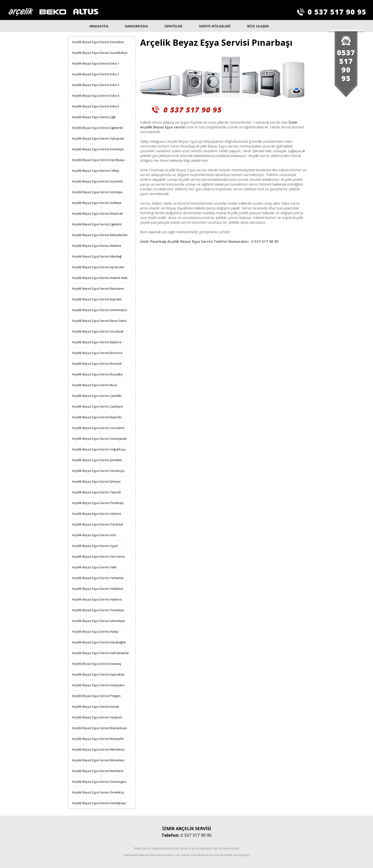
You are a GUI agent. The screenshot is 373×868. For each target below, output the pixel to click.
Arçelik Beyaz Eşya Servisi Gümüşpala (99, 439)
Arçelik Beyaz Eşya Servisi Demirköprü (100, 310)
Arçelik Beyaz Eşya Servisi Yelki (94, 567)
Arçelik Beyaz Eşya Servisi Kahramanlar (101, 653)
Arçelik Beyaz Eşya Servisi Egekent (97, 224)
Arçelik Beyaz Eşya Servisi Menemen (98, 760)
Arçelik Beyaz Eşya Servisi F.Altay (96, 171)
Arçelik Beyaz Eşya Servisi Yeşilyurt (97, 717)
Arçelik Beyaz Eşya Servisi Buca (95, 385)
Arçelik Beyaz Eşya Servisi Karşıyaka (98, 685)
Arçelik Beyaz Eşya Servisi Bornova (97, 353)
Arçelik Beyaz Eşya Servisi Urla (94, 535)
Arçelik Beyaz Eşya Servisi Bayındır (97, 417)
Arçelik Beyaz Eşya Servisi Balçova (97, 342)
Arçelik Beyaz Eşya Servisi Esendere (98, 42)
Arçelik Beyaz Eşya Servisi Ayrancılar (98, 267)
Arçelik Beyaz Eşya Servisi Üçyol (95, 546)
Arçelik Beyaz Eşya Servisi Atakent (97, 246)
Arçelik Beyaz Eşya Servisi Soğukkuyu (99, 449)
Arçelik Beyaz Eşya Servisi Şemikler (97, 460)
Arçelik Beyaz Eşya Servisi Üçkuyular (98, 138)
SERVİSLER (173, 26)
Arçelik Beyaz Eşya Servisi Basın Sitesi (99, 321)
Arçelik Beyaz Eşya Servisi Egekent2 (98, 128)
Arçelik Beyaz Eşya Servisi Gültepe (97, 203)
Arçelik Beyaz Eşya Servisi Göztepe (97, 192)
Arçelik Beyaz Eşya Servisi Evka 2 (96, 74)
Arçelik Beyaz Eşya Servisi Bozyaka (97, 374)
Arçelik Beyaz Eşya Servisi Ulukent (97, 514)
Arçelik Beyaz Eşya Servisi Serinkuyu (98, 471)
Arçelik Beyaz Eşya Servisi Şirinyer (96, 481)
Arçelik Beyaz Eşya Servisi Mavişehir (98, 739)
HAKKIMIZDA (136, 26)
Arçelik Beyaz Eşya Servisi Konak (96, 707)
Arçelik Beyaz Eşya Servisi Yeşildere (98, 589)
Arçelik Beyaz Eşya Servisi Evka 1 (96, 63)
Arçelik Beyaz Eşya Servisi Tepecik (97, 492)
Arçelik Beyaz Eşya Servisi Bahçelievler (100, 235)
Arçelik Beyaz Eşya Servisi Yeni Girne (98, 556)
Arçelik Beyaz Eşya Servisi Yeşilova (97, 599)
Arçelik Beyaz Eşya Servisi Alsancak (98, 213)
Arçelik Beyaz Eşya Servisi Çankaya (97, 406)
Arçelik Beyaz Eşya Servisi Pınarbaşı (98, 503)
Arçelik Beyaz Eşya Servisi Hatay (95, 631)
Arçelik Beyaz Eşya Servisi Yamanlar (98, 578)
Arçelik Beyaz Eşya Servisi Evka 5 (96, 106)
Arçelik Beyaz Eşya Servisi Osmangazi (99, 782)
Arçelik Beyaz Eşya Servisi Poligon (96, 696)
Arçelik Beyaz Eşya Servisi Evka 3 (96, 85)
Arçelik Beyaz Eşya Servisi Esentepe (98, 149)
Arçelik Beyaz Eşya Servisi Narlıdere (98, 771)
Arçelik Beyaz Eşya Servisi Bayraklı (97, 299)
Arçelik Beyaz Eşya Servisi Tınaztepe (98, 610)
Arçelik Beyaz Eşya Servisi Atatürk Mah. (100, 278)
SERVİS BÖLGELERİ (215, 26)
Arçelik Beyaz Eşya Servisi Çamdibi (97, 396)
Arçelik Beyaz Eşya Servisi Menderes (98, 749)
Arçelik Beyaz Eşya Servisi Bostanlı (97, 363)
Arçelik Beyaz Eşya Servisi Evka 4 (96, 96)
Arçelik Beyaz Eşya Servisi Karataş (97, 664)
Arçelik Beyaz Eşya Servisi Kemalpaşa (99, 803)
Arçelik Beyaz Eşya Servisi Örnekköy (98, 792)
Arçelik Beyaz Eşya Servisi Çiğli (94, 117)
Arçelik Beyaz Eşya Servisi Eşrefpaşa (98, 160)
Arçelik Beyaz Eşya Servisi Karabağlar (99, 642)
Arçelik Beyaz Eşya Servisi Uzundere (98, 428)
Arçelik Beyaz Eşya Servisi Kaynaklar (98, 674)
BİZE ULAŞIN (258, 26)
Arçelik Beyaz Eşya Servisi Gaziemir (98, 181)
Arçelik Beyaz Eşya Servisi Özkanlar (98, 524)
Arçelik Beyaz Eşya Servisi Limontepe (99, 621)
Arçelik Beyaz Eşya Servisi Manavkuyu (100, 728)
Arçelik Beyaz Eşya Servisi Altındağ (97, 256)
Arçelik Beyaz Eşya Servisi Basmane (98, 288)
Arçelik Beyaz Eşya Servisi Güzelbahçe (100, 53)
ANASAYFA (99, 26)
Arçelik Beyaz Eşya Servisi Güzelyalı (98, 331)
